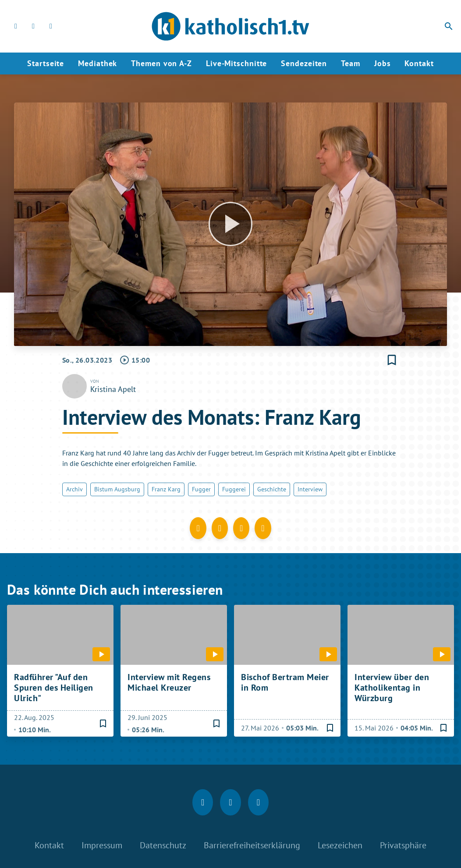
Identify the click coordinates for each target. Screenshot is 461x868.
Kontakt (419, 63)
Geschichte (272, 489)
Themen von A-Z (161, 63)
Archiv (74, 489)
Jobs (383, 63)
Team (351, 63)
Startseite (46, 63)
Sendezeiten (304, 63)
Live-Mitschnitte (236, 63)
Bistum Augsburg (117, 489)
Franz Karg (166, 489)
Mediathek (98, 63)
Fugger (201, 489)
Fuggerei (234, 489)
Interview (310, 489)
